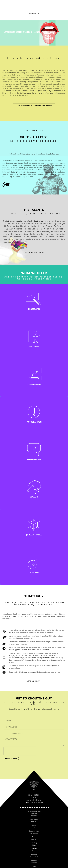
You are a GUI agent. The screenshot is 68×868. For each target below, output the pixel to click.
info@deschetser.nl (51, 709)
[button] (34, 811)
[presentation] (20, 751)
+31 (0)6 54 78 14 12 (31, 709)
